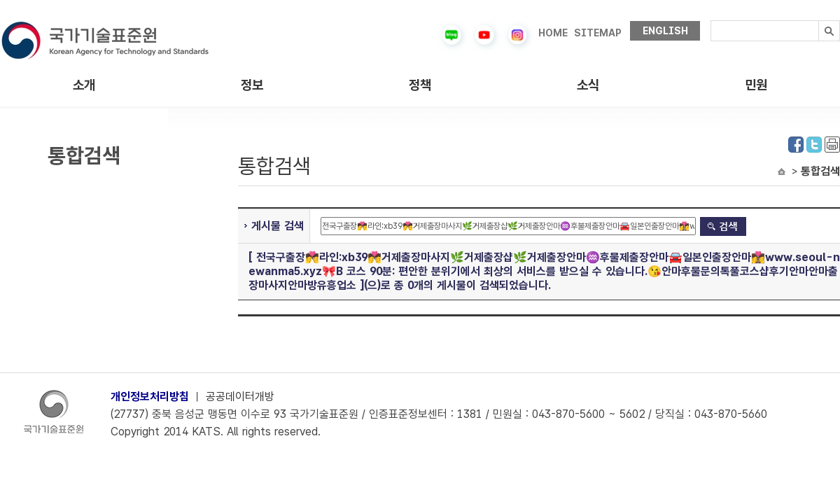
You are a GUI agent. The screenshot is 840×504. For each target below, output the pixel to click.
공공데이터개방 (240, 397)
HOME (553, 33)
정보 (252, 85)
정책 (420, 85)
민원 (756, 85)
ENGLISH (665, 31)
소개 (84, 85)
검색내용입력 (711, 21)
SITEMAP (598, 33)
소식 (588, 85)
